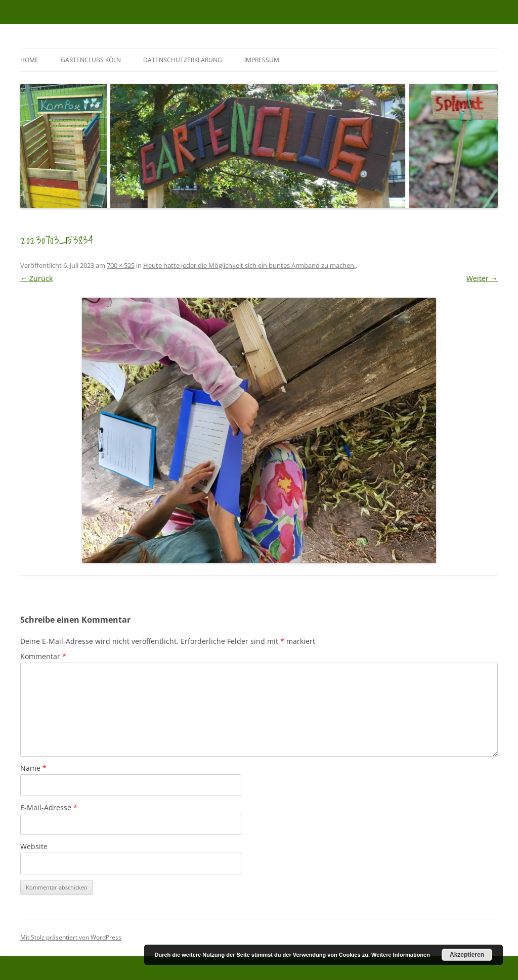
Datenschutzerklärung (183, 60)
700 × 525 (121, 265)
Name (33, 768)
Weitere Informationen (401, 955)
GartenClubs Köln (91, 60)
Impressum (262, 60)
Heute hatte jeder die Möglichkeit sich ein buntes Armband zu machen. (249, 265)
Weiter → (482, 278)
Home (29, 60)
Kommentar (43, 656)
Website (34, 846)
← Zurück (36, 278)
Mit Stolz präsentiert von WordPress (71, 937)
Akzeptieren (467, 955)
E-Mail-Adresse (49, 807)
